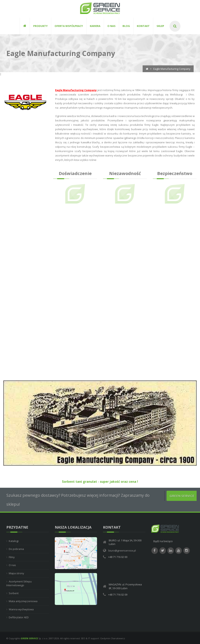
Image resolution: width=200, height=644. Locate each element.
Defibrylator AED (19, 617)
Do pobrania (16, 549)
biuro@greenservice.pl (122, 551)
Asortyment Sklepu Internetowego (19, 583)
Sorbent (14, 593)
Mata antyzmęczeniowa (23, 601)
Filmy (12, 557)
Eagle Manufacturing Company (76, 90)
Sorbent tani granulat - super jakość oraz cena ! (100, 482)
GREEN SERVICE (29, 639)
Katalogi (14, 541)
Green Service (182, 496)
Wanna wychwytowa (21, 610)
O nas (12, 565)
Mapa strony (16, 573)
